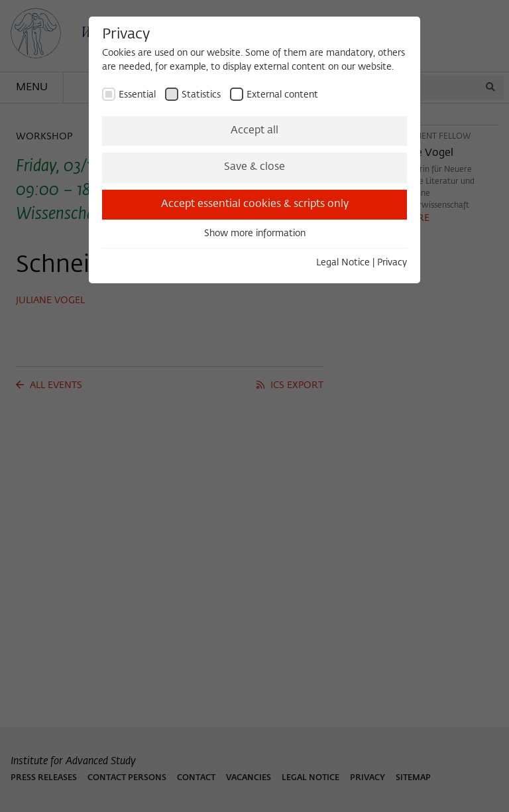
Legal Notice (343, 263)
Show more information (255, 234)
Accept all (254, 131)
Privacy (392, 263)
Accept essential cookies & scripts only (255, 204)
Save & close (254, 167)
